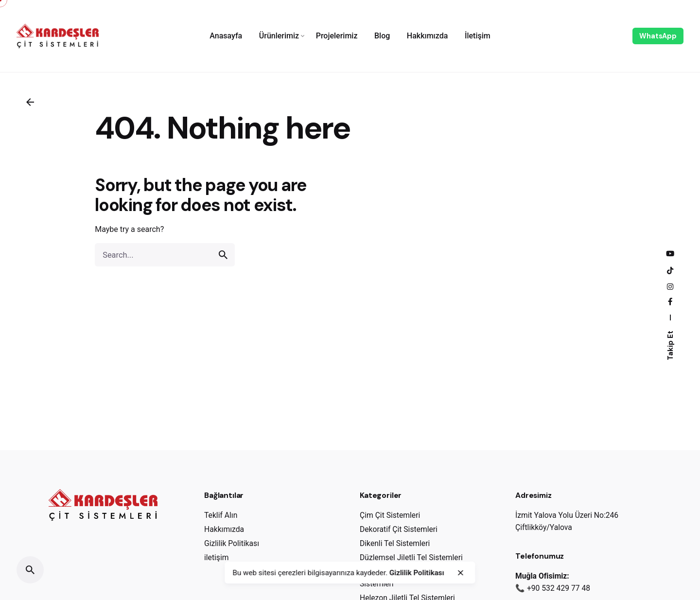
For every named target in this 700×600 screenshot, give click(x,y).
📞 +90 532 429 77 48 (553, 588)
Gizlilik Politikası (417, 573)
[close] (460, 573)
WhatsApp (658, 36)
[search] (223, 255)
